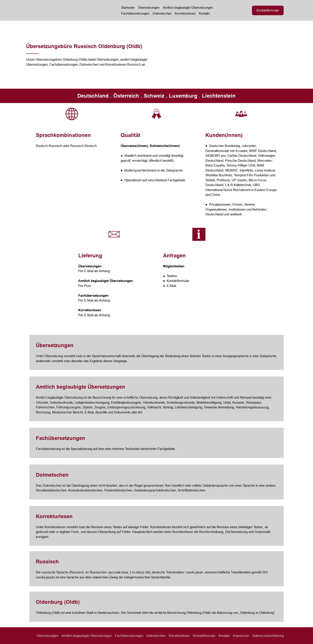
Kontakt (204, 13)
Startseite (128, 7)
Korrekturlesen (185, 13)
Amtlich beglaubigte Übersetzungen (188, 7)
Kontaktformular (204, 636)
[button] (268, 10)
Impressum (241, 636)
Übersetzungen (149, 7)
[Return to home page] (68, 10)
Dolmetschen (162, 13)
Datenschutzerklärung (268, 636)
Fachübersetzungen (135, 13)
